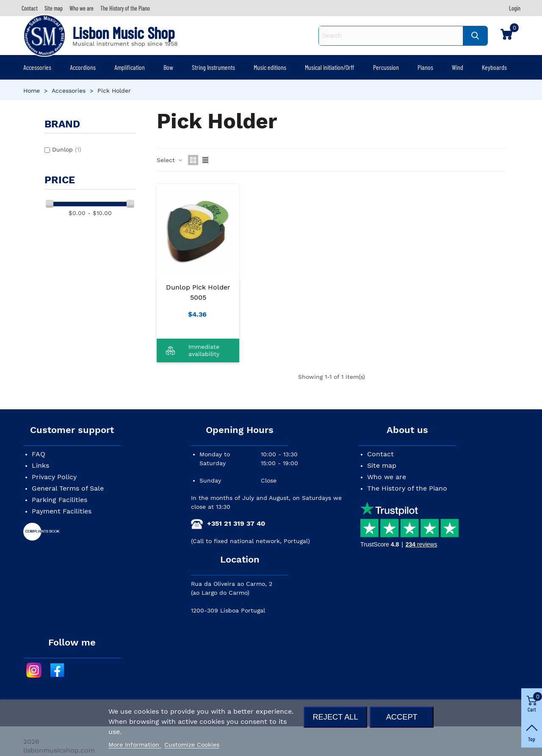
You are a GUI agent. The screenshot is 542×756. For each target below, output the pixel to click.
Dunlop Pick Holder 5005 (198, 292)
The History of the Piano (407, 488)
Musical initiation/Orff (329, 67)
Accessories (37, 67)
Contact (380, 454)
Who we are (387, 477)
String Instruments (213, 67)
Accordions (83, 67)
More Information (135, 745)
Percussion (386, 67)
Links (40, 465)
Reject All (335, 717)
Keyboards (494, 67)
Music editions (270, 67)
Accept (402, 717)
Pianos (425, 67)
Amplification (130, 67)
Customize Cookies (192, 745)
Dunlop (67, 149)
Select (170, 160)
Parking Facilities (59, 500)
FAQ (39, 454)
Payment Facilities (62, 511)
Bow (168, 67)
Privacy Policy (54, 477)
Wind (458, 67)
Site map (382, 465)
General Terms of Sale (68, 488)
